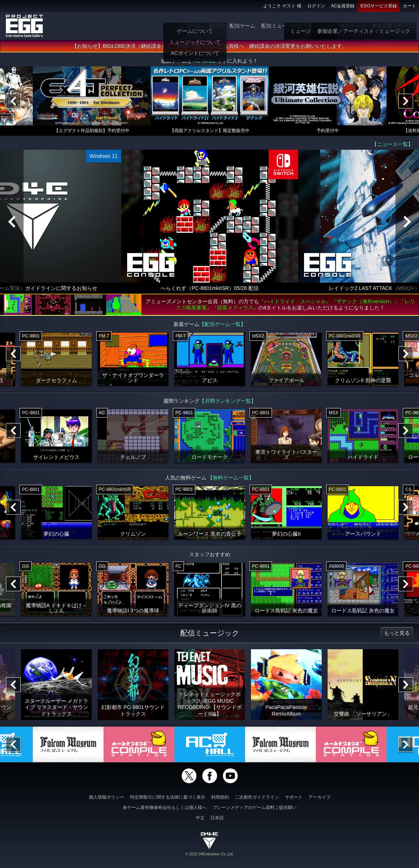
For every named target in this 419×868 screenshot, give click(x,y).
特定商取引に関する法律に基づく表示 (168, 797)
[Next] (406, 103)
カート (409, 6)
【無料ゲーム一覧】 (231, 480)
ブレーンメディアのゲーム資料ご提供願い (255, 808)
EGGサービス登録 (379, 6)
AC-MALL (204, 63)
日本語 (217, 818)
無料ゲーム (353, 26)
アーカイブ (320, 797)
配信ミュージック (282, 26)
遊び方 (216, 26)
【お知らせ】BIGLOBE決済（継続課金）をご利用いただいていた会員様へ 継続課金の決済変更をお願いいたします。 (209, 48)
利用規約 (220, 797)
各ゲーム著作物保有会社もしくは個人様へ (165, 808)
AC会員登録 (343, 6)
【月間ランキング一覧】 (228, 403)
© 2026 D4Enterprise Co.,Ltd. (209, 854)
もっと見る (397, 635)
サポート (294, 797)
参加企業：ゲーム (392, 26)
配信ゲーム (242, 26)
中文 (200, 818)
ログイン (316, 6)
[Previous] (13, 103)
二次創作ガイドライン (257, 797)
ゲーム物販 (321, 26)
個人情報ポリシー (107, 797)
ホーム (195, 26)
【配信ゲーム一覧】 (223, 326)
